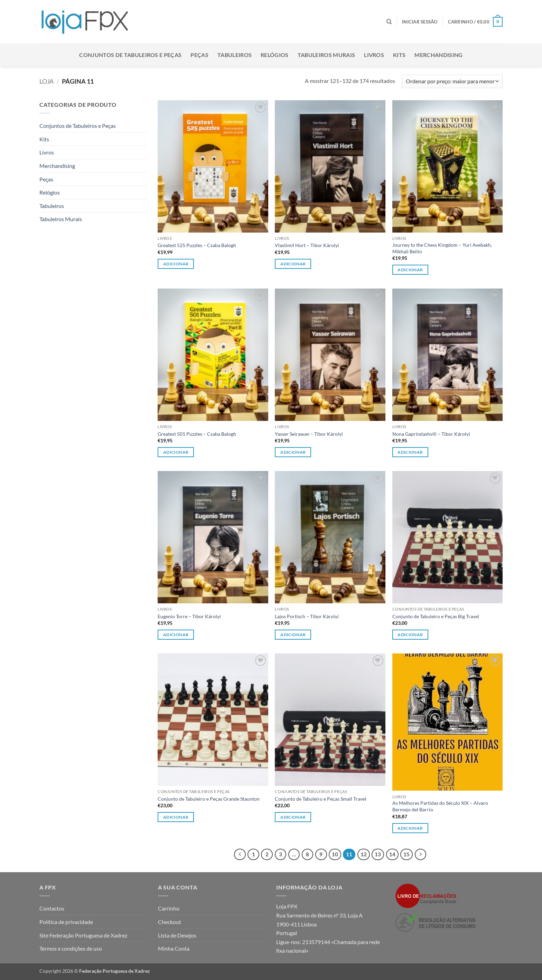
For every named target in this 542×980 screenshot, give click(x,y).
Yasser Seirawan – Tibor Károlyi (309, 434)
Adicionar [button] (176, 264)
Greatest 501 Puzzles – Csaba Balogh (197, 434)
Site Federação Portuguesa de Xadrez (83, 935)
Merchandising (438, 55)
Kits (399, 55)
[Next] (421, 855)
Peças (199, 55)
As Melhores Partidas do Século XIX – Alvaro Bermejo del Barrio (440, 806)
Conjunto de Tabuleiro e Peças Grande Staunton (209, 799)
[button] (420, 22)
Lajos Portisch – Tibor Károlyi (307, 616)
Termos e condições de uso (71, 948)
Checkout (170, 922)
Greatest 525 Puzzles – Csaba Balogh (197, 245)
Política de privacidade (66, 922)
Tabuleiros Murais (326, 55)
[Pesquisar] (389, 22)
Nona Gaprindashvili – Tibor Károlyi (431, 434)
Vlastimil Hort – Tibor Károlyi (307, 245)
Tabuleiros (235, 55)
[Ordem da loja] (452, 81)
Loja (46, 81)
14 (392, 854)
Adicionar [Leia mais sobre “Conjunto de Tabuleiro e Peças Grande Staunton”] (176, 817)
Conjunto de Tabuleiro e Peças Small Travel (321, 799)
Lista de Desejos (177, 935)
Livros (374, 55)
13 (378, 854)
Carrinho (169, 908)
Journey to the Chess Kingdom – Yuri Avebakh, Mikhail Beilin (442, 248)
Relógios (275, 55)
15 (406, 854)
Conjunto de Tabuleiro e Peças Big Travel (436, 616)
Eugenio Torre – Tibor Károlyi (189, 616)
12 (364, 854)
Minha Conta (174, 948)
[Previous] (240, 855)
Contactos (52, 908)
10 (335, 854)
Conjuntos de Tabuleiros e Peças (130, 55)
